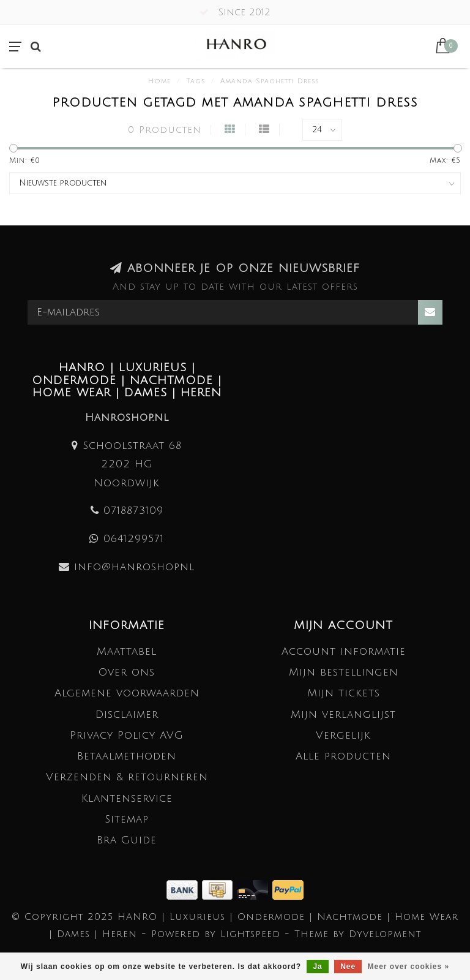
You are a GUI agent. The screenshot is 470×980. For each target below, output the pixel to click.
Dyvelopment (385, 934)
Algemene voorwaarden (127, 693)
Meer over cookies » (409, 967)
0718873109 (133, 511)
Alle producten (343, 756)
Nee (348, 967)
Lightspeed (250, 934)
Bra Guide (127, 840)
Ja (317, 967)
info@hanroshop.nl (134, 567)
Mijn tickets (344, 693)
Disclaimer (127, 714)
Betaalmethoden (127, 756)
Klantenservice (127, 798)
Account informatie (344, 651)
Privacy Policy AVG (127, 735)
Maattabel (127, 651)
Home (159, 81)
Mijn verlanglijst (343, 714)
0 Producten (165, 130)
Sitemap (127, 819)
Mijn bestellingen (344, 672)
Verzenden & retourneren (127, 777)
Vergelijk (343, 735)
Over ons (127, 672)
